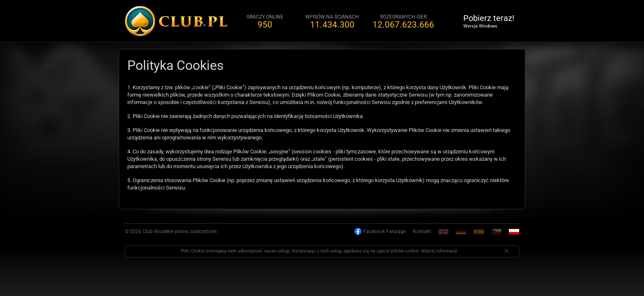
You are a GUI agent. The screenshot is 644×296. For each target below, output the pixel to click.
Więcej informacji (439, 251)
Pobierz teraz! (489, 21)
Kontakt (422, 231)
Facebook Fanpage (384, 231)
